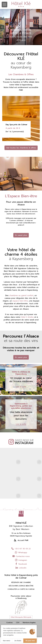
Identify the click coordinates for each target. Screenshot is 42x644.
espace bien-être (20, 301)
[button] (2, 27)
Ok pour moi (30, 641)
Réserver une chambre (21, 582)
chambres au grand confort (21, 295)
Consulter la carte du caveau (21, 589)
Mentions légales (29, 623)
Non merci (6, 641)
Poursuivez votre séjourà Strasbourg (21, 597)
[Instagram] (11, 456)
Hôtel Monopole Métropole (21, 617)
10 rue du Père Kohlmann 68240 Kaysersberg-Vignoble (21, 535)
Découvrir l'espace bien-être (21, 586)
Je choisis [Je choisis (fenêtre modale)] (18, 641)
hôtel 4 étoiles (27, 317)
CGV (18, 623)
